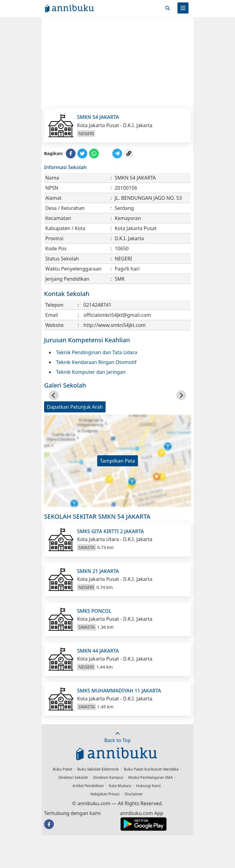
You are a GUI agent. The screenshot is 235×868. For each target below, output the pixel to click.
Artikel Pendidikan (88, 786)
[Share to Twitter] (82, 154)
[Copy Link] (129, 154)
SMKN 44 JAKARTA (98, 651)
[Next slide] (181, 395)
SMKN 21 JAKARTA (98, 571)
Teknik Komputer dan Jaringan (91, 372)
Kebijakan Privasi (105, 794)
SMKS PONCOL (94, 611)
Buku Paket (63, 769)
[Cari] (167, 8)
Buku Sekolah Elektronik (98, 769)
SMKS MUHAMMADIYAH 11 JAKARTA (119, 691)
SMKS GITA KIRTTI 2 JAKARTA (110, 531)
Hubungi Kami (149, 786)
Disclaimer (134, 794)
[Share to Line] (106, 154)
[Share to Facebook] (71, 154)
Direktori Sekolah (73, 777)
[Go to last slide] (54, 395)
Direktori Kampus (108, 777)
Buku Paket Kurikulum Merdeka (151, 769)
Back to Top (118, 737)
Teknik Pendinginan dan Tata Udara (97, 352)
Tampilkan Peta (118, 461)
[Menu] (183, 8)
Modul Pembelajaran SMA (150, 777)
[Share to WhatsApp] (94, 154)
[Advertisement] (117, 63)
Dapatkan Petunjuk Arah (75, 407)
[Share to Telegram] (117, 154)
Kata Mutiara (120, 786)
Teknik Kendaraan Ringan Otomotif (96, 362)
